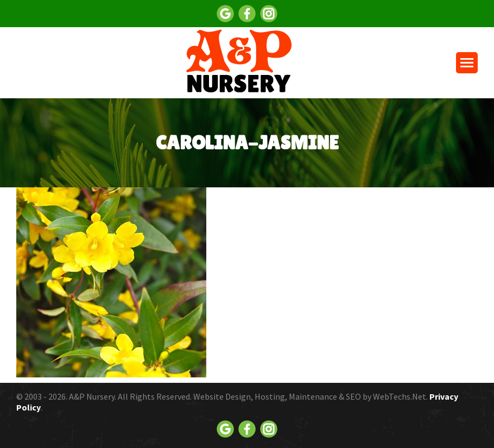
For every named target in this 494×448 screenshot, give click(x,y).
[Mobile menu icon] (467, 63)
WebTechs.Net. (400, 396)
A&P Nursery (92, 396)
